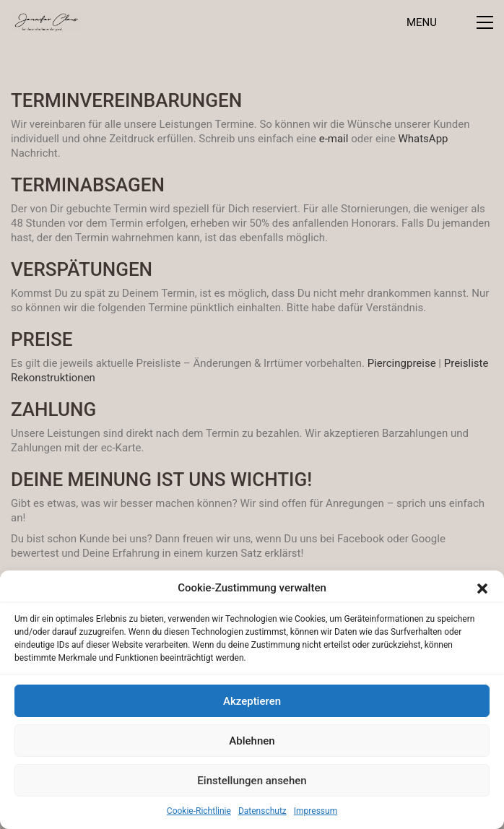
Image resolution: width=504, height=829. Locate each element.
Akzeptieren (252, 701)
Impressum (316, 811)
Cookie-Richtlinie (199, 811)
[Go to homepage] (46, 22)
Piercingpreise (402, 363)
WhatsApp (423, 139)
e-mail (334, 139)
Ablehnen (252, 741)
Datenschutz (262, 811)
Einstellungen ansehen (252, 781)
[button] (482, 589)
